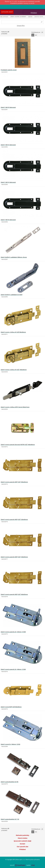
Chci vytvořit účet (22, 847)
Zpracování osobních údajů (22, 841)
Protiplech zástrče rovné (9, 70)
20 (42, 32)
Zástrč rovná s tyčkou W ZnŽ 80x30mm (13, 332)
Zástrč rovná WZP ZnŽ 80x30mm (11, 707)
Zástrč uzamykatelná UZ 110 (10, 819)
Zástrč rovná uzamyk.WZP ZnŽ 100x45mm (14, 482)
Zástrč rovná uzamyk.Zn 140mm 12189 (13, 669)
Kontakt (22, 844)
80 (36, 35)
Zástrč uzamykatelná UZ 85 (10, 782)
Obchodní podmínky (22, 835)
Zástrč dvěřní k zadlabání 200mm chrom (14, 257)
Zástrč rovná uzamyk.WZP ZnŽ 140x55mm (14, 557)
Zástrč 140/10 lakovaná (8, 107)
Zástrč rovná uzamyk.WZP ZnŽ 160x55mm (14, 594)
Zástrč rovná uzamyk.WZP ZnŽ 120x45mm (14, 520)
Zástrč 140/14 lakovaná (8, 182)
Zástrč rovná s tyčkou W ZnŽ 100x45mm (14, 370)
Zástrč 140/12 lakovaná (8, 145)
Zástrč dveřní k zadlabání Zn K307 (12, 295)
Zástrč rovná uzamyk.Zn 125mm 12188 (13, 632)
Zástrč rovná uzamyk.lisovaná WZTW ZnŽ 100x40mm (18, 445)
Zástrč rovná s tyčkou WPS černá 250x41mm (15, 407)
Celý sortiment (4, 17)
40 (33, 35)
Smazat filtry (21, 26)
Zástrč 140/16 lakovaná (8, 220)
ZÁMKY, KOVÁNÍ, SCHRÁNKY (18, 17)
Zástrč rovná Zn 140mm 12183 (10, 744)
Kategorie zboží (7, 12)
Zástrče (30, 17)
